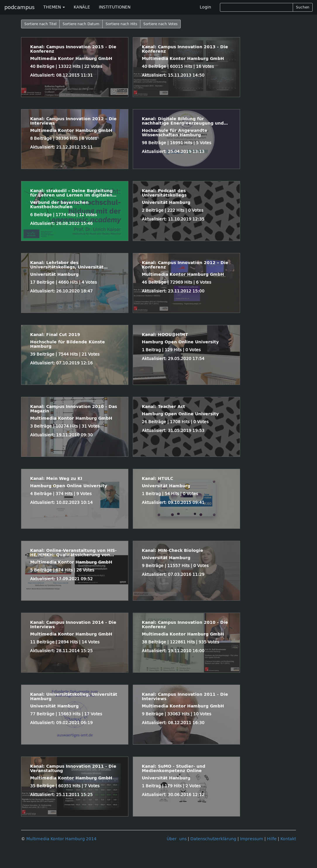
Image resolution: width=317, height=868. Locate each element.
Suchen (303, 7)
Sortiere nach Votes (160, 24)
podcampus (19, 7)
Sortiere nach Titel (40, 24)
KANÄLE (82, 7)
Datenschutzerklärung (213, 839)
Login (205, 7)
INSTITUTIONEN (115, 7)
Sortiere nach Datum (81, 24)
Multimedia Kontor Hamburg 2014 (61, 839)
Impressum (252, 839)
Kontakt (288, 839)
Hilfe (272, 839)
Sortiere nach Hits (121, 24)
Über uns (177, 839)
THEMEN (54, 7)
